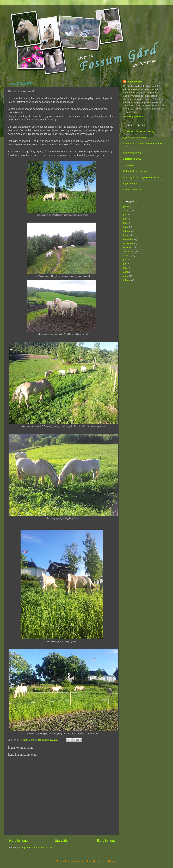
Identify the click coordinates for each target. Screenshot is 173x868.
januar (127, 206)
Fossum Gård (134, 82)
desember (128, 239)
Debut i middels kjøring (135, 171)
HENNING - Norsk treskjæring (139, 131)
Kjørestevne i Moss (133, 190)
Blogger (112, 861)
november (128, 243)
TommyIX (91, 861)
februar (127, 231)
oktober (127, 247)
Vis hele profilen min (134, 116)
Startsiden (62, 841)
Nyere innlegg (18, 841)
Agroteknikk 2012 (132, 159)
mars (126, 227)
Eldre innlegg (106, 841)
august (127, 210)
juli (125, 215)
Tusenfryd (128, 165)
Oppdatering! (130, 183)
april (126, 272)
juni (125, 219)
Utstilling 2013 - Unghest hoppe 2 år (142, 177)
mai (125, 223)
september (129, 251)
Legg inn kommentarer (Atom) (36, 848)
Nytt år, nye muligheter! (135, 137)
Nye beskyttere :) (132, 153)
